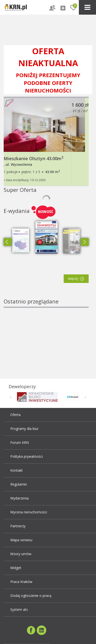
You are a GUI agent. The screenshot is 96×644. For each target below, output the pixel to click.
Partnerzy (18, 526)
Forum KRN (20, 442)
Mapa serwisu (21, 540)
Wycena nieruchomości (29, 512)
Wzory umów (21, 554)
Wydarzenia (19, 498)
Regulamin (19, 484)
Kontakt (17, 470)
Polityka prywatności (27, 456)
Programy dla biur (24, 429)
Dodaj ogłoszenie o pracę (31, 596)
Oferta (15, 415)
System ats (19, 609)
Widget (16, 568)
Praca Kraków (21, 582)
